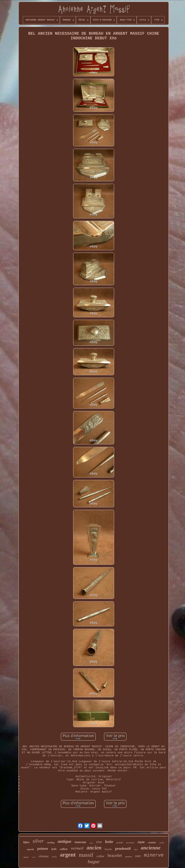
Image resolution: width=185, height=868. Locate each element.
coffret (64, 849)
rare (138, 856)
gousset (26, 857)
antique (65, 841)
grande (120, 843)
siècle (54, 857)
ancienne (151, 848)
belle (54, 849)
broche (108, 849)
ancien (94, 848)
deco (136, 849)
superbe (30, 849)
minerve (154, 855)
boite (109, 842)
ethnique (44, 856)
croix (34, 857)
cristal (162, 843)
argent (68, 855)
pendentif (123, 848)
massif (86, 855)
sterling (51, 843)
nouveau (80, 842)
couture (152, 842)
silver (38, 841)
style (141, 842)
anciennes (130, 843)
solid (91, 843)
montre (129, 857)
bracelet (115, 855)
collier (101, 856)
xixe (99, 842)
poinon (43, 849)
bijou (26, 842)
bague (94, 861)
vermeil (77, 848)
